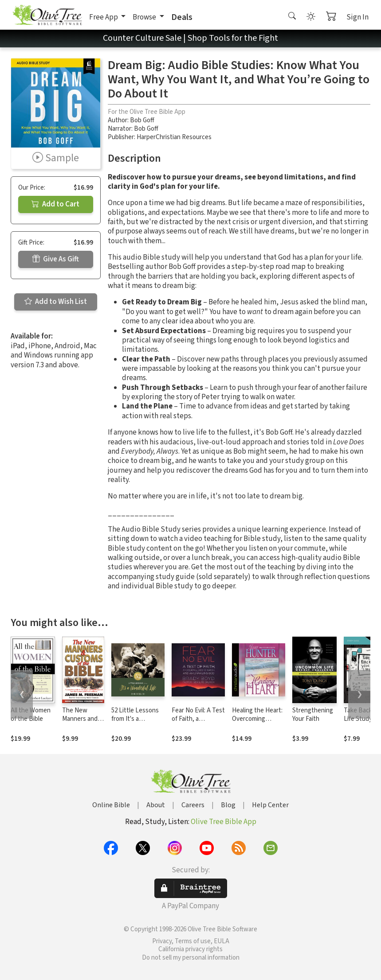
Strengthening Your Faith (313, 715)
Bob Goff (142, 120)
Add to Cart (55, 204)
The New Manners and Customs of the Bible (80, 723)
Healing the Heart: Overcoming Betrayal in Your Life (257, 723)
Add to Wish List (56, 302)
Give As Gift (56, 259)
